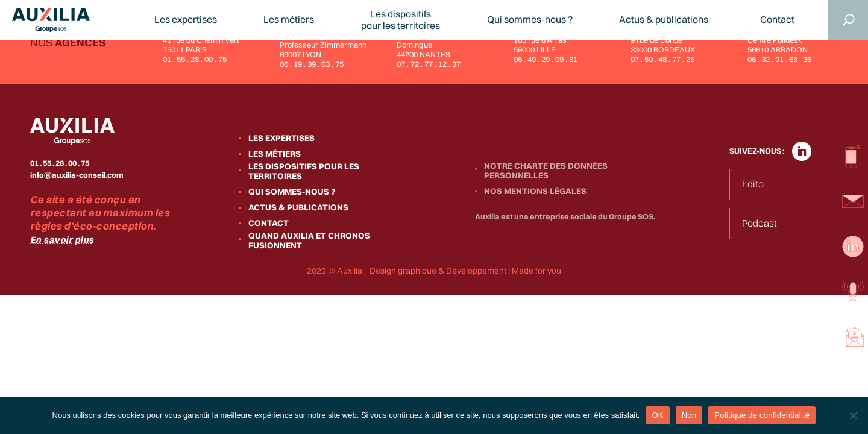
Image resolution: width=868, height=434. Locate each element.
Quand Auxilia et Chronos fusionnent (309, 241)
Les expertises (186, 20)
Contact (777, 20)
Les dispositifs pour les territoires (304, 171)
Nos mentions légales (535, 191)
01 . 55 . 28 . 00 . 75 (195, 59)
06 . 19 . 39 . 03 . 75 (312, 64)
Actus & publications (664, 20)
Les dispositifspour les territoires (401, 20)
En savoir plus (62, 240)
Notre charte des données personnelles (546, 171)
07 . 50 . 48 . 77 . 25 (662, 59)
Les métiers (289, 20)
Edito (753, 184)
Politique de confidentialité (762, 415)
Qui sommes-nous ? (530, 20)
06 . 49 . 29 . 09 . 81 (546, 59)
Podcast (759, 223)
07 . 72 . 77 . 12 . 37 (429, 64)
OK (657, 415)
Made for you (536, 271)
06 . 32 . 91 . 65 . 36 (779, 59)
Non (689, 415)
